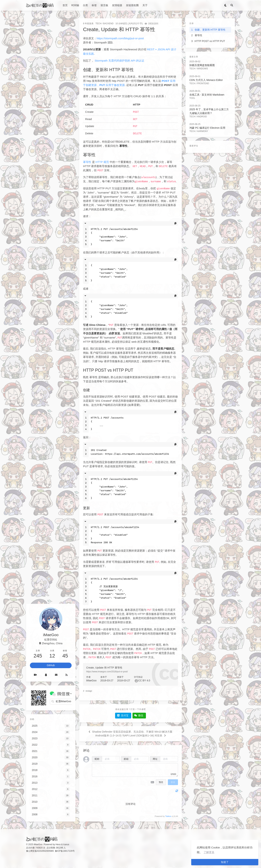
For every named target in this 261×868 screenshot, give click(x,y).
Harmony (203, 131)
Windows (202, 69)
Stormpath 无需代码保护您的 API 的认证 (120, 61)
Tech (98, 24)
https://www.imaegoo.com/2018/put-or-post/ (107, 672)
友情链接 (117, 5)
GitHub (51, 665)
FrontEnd (203, 83)
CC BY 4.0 (144, 680)
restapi (89, 691)
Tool (192, 98)
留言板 (104, 5)
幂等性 (87, 162)
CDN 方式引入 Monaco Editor (206, 80)
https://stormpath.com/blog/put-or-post (120, 38)
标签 (94, 5)
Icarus (66, 844)
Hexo (58, 844)
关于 (145, 5)
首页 (65, 5)
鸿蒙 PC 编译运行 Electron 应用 (207, 128)
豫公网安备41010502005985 (40, 851)
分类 (85, 5)
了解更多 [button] (209, 852)
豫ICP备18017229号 (65, 851)
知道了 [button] (225, 862)
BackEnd (108, 24)
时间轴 (75, 5)
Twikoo (168, 816)
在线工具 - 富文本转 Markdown (207, 95)
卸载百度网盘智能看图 (202, 65)
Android (202, 117)
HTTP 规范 (102, 162)
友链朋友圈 (132, 5)
